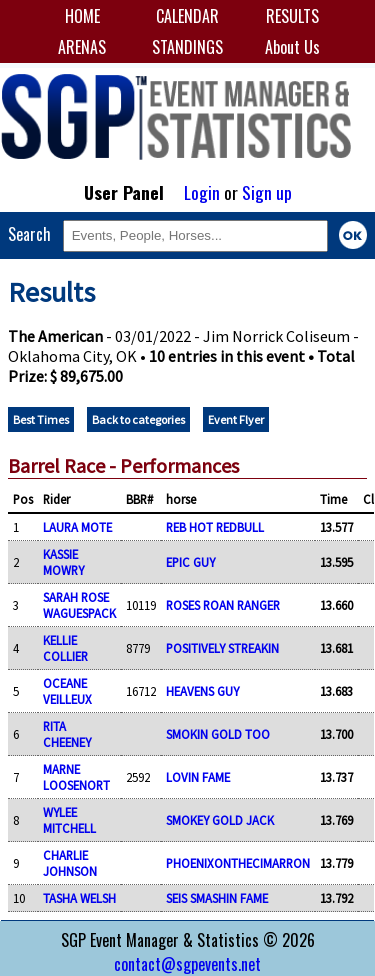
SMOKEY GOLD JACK (220, 820)
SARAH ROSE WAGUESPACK (79, 605)
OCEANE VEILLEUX (67, 691)
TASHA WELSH (79, 898)
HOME (82, 16)
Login (202, 192)
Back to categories (138, 419)
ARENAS (82, 47)
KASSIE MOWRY (63, 562)
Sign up (267, 192)
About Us (292, 47)
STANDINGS (187, 47)
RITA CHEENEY (67, 734)
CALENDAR (187, 16)
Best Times (41, 419)
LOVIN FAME (198, 777)
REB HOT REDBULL (215, 527)
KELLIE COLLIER (65, 648)
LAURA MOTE (77, 527)
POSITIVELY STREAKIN (222, 648)
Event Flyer (236, 419)
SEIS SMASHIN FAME (217, 898)
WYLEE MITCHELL (69, 820)
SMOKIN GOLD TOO (218, 734)
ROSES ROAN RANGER (223, 605)
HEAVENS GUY (202, 691)
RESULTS (292, 16)
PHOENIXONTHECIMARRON (238, 863)
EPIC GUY (190, 562)
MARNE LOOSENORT (76, 777)
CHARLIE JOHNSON (70, 863)
